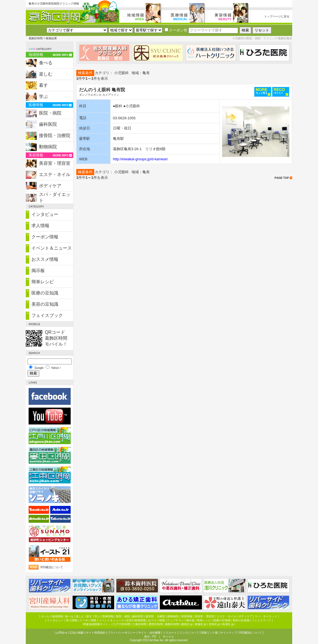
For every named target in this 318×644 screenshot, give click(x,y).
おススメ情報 (45, 259)
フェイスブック (47, 315)
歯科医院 (48, 124)
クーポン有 (176, 30)
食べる (46, 63)
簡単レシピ (43, 282)
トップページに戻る (277, 16)
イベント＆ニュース (52, 248)
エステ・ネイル (55, 174)
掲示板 (38, 270)
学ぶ (43, 96)
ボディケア (50, 186)
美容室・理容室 (55, 163)
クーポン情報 (45, 237)
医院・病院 (50, 113)
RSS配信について (52, 567)
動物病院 (48, 147)
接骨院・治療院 (55, 135)
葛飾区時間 (36, 38)
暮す (43, 85)
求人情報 (40, 226)
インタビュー (45, 214)
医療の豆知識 (45, 293)
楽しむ (46, 74)
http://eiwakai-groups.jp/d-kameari (140, 159)
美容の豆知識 (45, 304)
